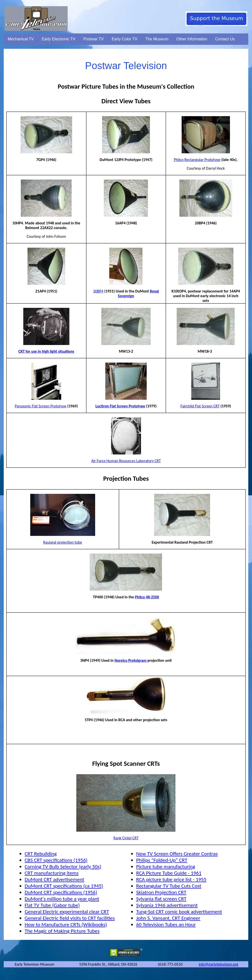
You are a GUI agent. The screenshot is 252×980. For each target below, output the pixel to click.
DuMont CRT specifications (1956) (61, 892)
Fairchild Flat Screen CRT (200, 406)
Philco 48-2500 (147, 597)
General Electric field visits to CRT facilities (70, 918)
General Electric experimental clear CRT (67, 912)
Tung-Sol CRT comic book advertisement (179, 912)
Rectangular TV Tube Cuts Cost (169, 886)
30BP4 (98, 291)
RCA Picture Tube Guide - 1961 (169, 873)
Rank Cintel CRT (126, 838)
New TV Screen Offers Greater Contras (177, 854)
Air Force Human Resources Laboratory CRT (126, 461)
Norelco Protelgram (130, 660)
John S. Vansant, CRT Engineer (168, 918)
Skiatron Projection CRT (161, 892)
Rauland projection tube (63, 542)
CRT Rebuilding (41, 854)
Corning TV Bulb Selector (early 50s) (63, 867)
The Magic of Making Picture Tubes (62, 931)
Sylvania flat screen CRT (161, 899)
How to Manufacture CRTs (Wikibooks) (66, 925)
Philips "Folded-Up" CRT (162, 860)
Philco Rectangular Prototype (197, 160)
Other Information (192, 39)
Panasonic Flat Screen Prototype (41, 406)
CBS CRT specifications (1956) (56, 860)
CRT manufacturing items (52, 873)
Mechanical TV (21, 39)
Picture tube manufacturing (166, 867)
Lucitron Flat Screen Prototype (120, 406)
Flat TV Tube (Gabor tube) (52, 905)
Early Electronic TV (59, 39)
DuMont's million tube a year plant (62, 899)
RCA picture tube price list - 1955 (171, 879)
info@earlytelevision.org (218, 964)
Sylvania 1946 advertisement (167, 905)
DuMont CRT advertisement (54, 879)
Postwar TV (93, 39)
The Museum (157, 39)
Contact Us (225, 39)
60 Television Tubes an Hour (166, 925)
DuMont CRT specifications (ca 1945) (64, 886)
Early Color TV (125, 39)
